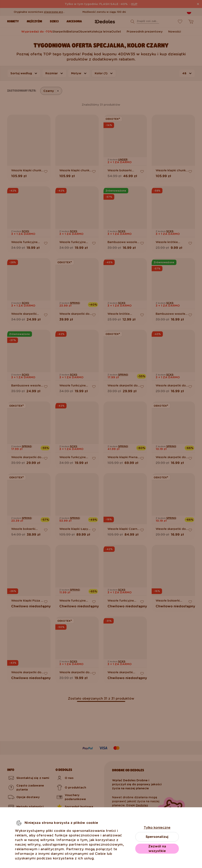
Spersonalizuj (157, 837)
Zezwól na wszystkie (157, 849)
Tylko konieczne (157, 828)
